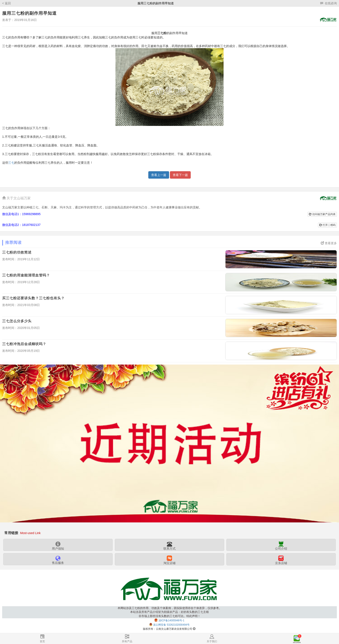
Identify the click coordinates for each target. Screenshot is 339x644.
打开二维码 (327, 225)
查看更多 (329, 243)
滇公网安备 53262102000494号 (171, 625)
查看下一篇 (180, 175)
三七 (11, 163)
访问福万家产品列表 (322, 214)
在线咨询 (329, 3)
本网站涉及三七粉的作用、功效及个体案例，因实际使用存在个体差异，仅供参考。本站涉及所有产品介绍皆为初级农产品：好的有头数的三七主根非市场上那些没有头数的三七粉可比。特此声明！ (170, 612)
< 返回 (6, 3)
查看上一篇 (159, 175)
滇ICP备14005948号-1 (171, 620)
